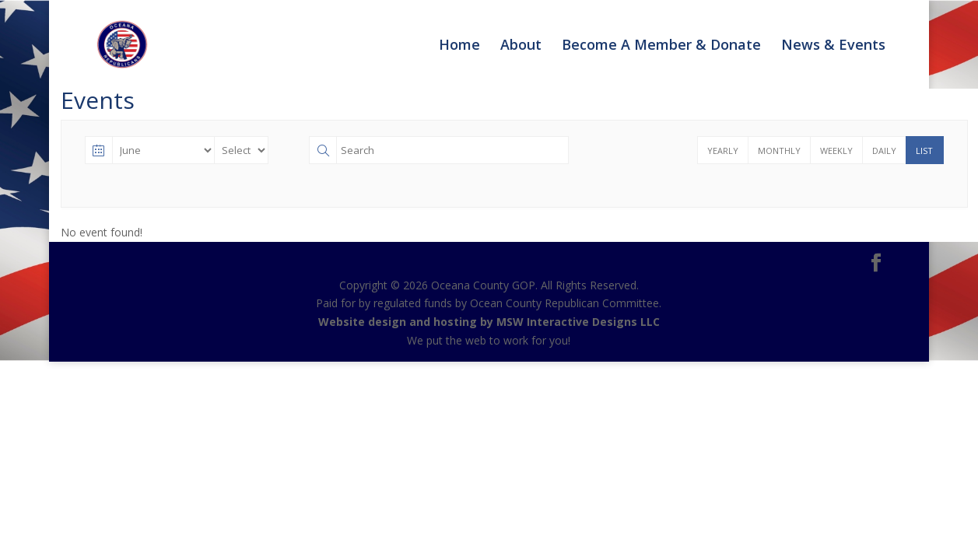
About (521, 46)
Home (459, 46)
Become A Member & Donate (661, 46)
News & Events (833, 46)
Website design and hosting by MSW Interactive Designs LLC (489, 322)
